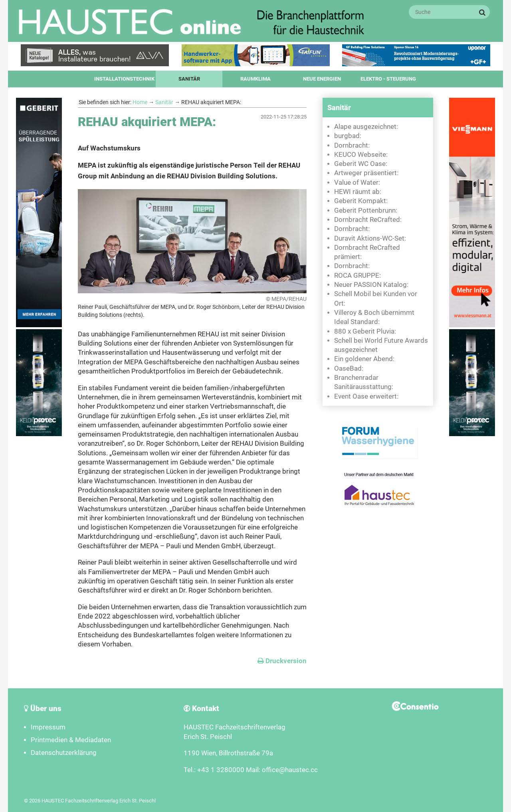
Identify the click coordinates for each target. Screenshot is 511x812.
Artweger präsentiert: (366, 173)
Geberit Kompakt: (361, 201)
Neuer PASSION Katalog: (371, 285)
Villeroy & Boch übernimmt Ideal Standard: (374, 317)
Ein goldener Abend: (364, 359)
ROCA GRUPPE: (358, 276)
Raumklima (255, 79)
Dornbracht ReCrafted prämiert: (367, 252)
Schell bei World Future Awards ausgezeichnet (381, 345)
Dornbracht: (352, 145)
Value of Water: (357, 183)
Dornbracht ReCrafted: (368, 220)
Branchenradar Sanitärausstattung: (364, 382)
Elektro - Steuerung (388, 79)
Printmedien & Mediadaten (71, 740)
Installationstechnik (124, 79)
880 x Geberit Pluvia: (365, 331)
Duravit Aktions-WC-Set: (370, 238)
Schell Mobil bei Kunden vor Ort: (376, 298)
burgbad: (348, 136)
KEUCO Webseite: (361, 155)
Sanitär (189, 79)
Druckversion (282, 661)
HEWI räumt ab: (358, 192)
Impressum (48, 727)
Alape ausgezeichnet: (366, 127)
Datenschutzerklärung (64, 753)
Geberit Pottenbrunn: (366, 210)
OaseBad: (349, 368)
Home (140, 102)
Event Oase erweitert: (366, 396)
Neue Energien (322, 79)
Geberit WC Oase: (361, 164)
